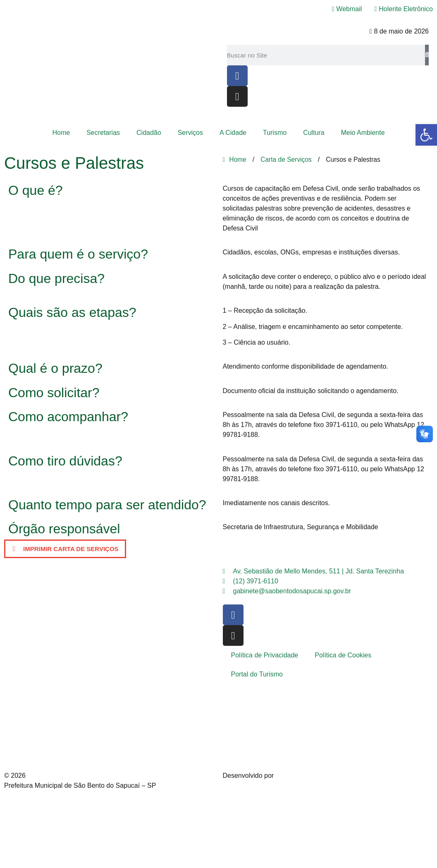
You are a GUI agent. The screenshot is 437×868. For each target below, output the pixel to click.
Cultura (314, 133)
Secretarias (103, 133)
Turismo (275, 133)
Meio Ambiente (363, 133)
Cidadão (149, 133)
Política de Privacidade (265, 655)
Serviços (190, 133)
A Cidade (233, 133)
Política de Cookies (343, 655)
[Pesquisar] (427, 55)
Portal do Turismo (257, 674)
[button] (65, 549)
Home (61, 133)
